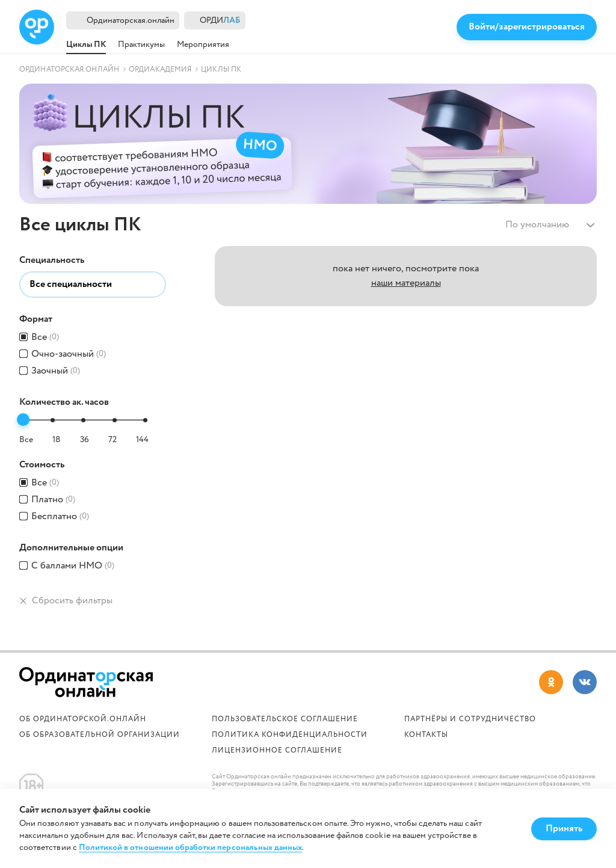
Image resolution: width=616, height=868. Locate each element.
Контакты (426, 735)
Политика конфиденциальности (290, 735)
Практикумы (141, 45)
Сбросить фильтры (66, 601)
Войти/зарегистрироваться (527, 27)
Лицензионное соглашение (277, 750)
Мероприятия (203, 45)
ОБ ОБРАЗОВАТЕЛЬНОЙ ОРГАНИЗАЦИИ (100, 735)
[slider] (23, 420)
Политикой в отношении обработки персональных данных (191, 848)
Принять (564, 829)
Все (45, 337)
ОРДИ (220, 21)
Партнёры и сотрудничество (470, 719)
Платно (53, 500)
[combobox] (549, 225)
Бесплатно (60, 517)
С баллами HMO (73, 566)
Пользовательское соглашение (285, 719)
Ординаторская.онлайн (131, 20)
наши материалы (406, 283)
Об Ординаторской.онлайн (83, 719)
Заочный (56, 371)
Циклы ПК (86, 45)
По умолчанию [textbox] (537, 225)
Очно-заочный (69, 354)
